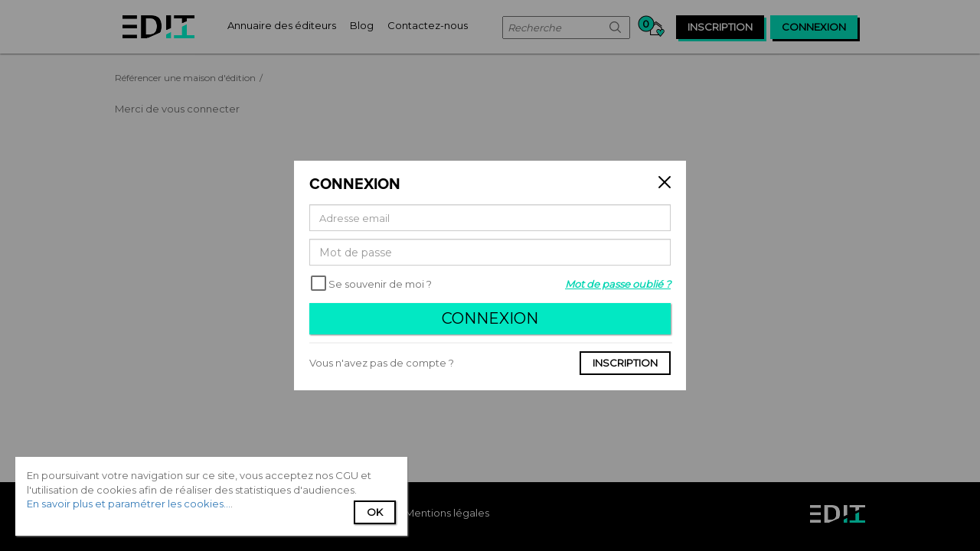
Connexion (490, 318)
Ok (375, 512)
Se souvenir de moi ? (380, 284)
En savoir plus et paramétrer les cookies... (129, 504)
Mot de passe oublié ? (618, 284)
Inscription (625, 363)
